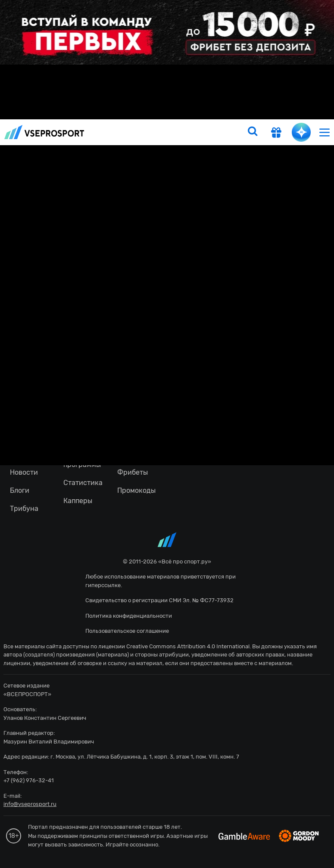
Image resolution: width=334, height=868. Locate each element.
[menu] (325, 132)
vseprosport (44, 132)
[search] (253, 132)
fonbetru (167, 434)
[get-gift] (276, 134)
